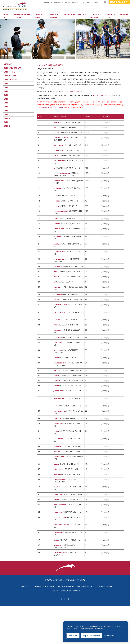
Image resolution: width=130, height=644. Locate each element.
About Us (5, 16)
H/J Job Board (87, 3)
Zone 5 (7, 99)
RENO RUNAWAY (61, 438)
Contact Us (58, 3)
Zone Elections (10, 76)
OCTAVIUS (58, 369)
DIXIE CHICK (59, 390)
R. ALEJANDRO (59, 570)
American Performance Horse (54, 107)
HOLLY (56, 160)
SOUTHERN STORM (62, 321)
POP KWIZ (58, 313)
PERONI (57, 411)
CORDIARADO (59, 469)
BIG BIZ (57, 377)
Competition (70, 16)
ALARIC (57, 226)
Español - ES (47, 3)
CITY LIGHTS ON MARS (63, 562)
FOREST (57, 207)
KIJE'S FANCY (59, 300)
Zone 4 (7, 95)
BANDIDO (58, 337)
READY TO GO (59, 501)
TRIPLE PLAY (59, 361)
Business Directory (72, 3)
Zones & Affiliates (95, 16)
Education (82, 16)
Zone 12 (7, 126)
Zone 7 (7, 107)
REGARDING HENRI (61, 382)
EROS (56, 284)
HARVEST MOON (61, 260)
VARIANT (57, 577)
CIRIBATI (57, 535)
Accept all (73, 636)
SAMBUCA (58, 231)
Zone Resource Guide (12, 80)
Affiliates (8, 64)
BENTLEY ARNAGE (61, 591)
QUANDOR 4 (59, 348)
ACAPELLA (58, 252)
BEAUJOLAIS (59, 527)
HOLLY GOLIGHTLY (62, 329)
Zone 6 (7, 103)
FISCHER (57, 289)
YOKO (56, 202)
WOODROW (58, 308)
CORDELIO (58, 213)
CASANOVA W (59, 152)
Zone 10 (7, 118)
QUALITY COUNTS (61, 424)
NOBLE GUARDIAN (61, 541)
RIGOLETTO (59, 133)
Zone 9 (7, 114)
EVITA (56, 128)
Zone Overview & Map (13, 68)
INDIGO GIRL (59, 194)
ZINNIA (57, 432)
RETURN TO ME (60, 488)
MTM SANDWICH (61, 268)
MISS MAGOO (59, 477)
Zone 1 (7, 83)
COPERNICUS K (60, 276)
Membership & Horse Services (22, 16)
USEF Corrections (76, 91)
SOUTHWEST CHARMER (63, 139)
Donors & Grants (111, 16)
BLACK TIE (58, 403)
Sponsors (124, 14)
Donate (96, 3)
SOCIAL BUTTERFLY (62, 218)
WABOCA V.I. (59, 583)
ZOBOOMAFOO (60, 186)
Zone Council (10, 72)
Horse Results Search (102, 95)
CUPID (56, 461)
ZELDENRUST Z (60, 237)
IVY (55, 173)
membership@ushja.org (44, 625)
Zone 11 (7, 122)
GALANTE (58, 519)
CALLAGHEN (59, 453)
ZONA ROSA (59, 548)
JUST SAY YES (59, 416)
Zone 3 (7, 91)
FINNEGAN (58, 506)
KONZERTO (58, 445)
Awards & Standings (53, 16)
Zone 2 (7, 87)
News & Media (39, 16)
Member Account (119, 2)
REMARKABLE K (60, 165)
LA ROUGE (58, 245)
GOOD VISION (59, 146)
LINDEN (57, 495)
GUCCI (56, 342)
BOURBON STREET (61, 512)
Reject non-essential (91, 636)
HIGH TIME (58, 356)
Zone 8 (7, 111)
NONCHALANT (60, 482)
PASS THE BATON (61, 554)
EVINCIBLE (58, 122)
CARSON (57, 398)
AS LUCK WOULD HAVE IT (64, 178)
